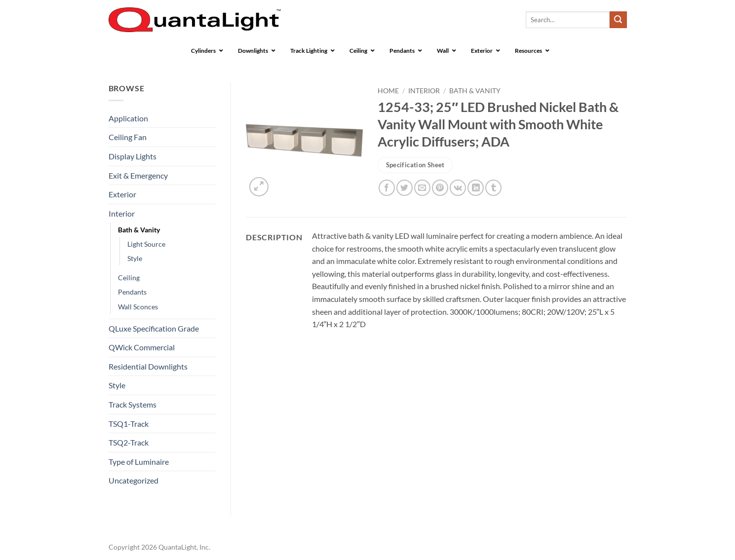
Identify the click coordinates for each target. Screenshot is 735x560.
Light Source (146, 244)
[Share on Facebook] (387, 188)
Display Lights (133, 156)
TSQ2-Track (129, 442)
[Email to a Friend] (422, 188)
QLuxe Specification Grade (154, 328)
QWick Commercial (142, 347)
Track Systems (133, 404)
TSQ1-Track (129, 424)
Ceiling (129, 278)
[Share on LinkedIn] (476, 188)
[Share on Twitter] (405, 188)
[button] (259, 187)
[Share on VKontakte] (458, 188)
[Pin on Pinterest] (440, 188)
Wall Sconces (138, 307)
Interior (122, 213)
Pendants (132, 292)
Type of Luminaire (139, 462)
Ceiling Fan (128, 137)
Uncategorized (134, 480)
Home (388, 91)
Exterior (122, 194)
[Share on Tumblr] (493, 188)
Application (128, 118)
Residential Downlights (148, 366)
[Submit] (618, 20)
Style (135, 258)
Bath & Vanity (139, 230)
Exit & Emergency (138, 175)
